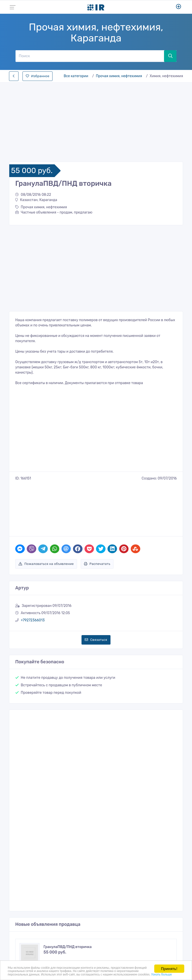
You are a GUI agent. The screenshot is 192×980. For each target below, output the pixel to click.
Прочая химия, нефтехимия (119, 76)
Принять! (169, 961)
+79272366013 (33, 577)
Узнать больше (111, 974)
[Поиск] (90, 56)
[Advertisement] (96, 121)
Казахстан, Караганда (36, 200)
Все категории (76, 76)
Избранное (37, 76)
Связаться (96, 597)
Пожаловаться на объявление (46, 521)
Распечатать (97, 521)
